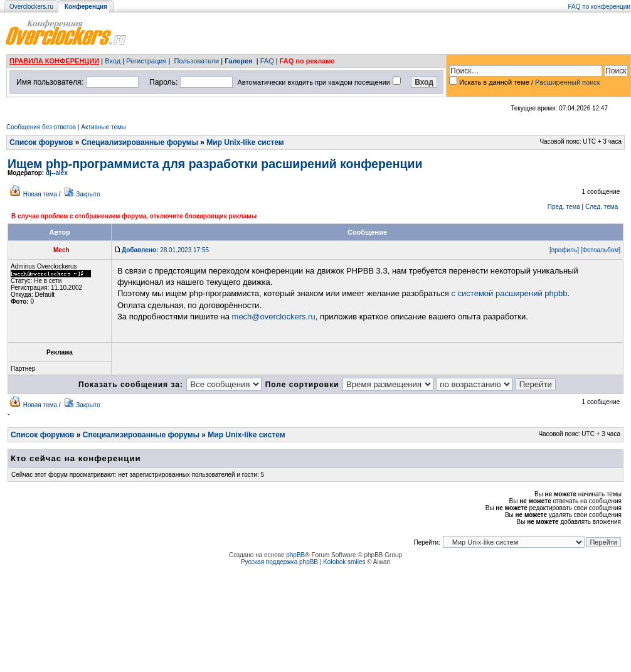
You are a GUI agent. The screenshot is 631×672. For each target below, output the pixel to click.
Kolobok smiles (344, 562)
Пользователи (196, 61)
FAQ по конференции (599, 7)
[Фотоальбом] (601, 250)
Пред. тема (564, 207)
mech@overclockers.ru (274, 317)
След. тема (602, 207)
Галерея (238, 61)
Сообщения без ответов (41, 127)
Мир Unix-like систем (245, 142)
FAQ (267, 61)
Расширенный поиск (568, 82)
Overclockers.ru (31, 7)
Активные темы (103, 127)
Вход (113, 61)
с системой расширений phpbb (509, 293)
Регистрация (146, 61)
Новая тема (40, 194)
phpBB (295, 555)
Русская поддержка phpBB (279, 562)
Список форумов (41, 142)
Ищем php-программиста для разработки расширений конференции (215, 164)
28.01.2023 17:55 (165, 250)
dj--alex (57, 173)
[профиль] (564, 250)
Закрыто (88, 194)
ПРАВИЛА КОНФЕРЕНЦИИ (54, 61)
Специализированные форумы (140, 142)
